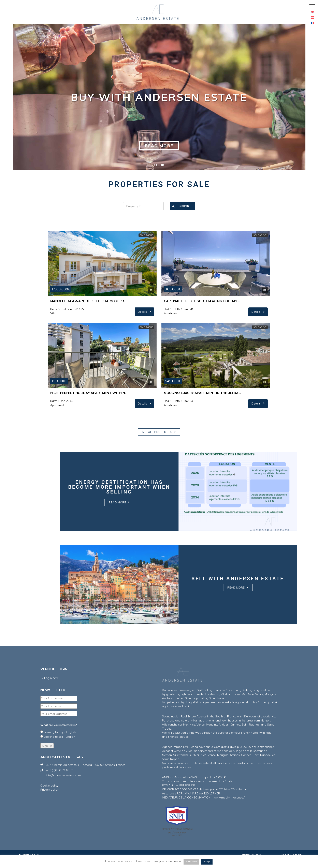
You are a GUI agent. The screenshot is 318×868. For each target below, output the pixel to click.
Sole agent (146, 235)
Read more (159, 146)
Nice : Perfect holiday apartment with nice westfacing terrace (89, 393)
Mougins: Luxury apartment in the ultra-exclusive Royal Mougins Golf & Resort (202, 393)
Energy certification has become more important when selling (260, 487)
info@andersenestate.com (63, 775)
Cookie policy (49, 786)
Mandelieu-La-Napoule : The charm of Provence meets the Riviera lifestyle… (89, 301)
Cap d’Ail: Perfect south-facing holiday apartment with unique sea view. (202, 301)
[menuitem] (313, 12)
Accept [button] (207, 862)
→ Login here (50, 678)
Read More (191, 862)
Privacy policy (49, 790)
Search (180, 206)
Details (144, 312)
